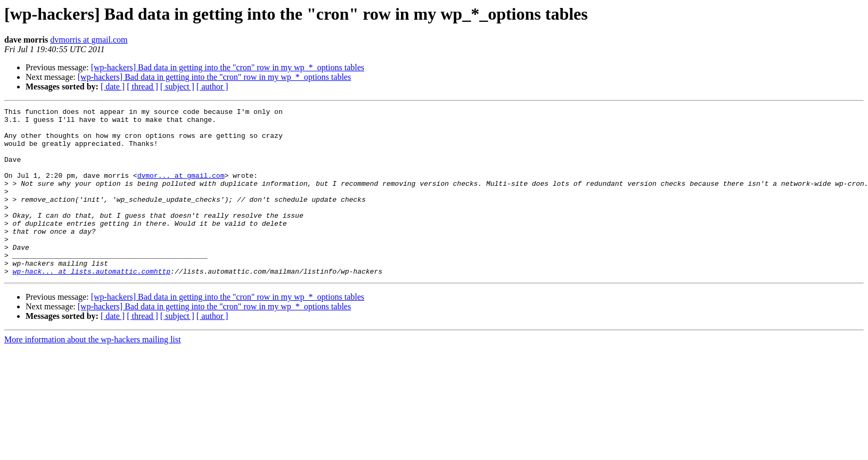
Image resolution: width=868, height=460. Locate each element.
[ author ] (212, 87)
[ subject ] (177, 87)
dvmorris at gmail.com (89, 40)
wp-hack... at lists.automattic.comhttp (92, 305)
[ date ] (113, 87)
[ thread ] (142, 87)
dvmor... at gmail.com (181, 190)
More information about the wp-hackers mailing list (92, 373)
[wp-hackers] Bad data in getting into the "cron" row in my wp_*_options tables (228, 67)
